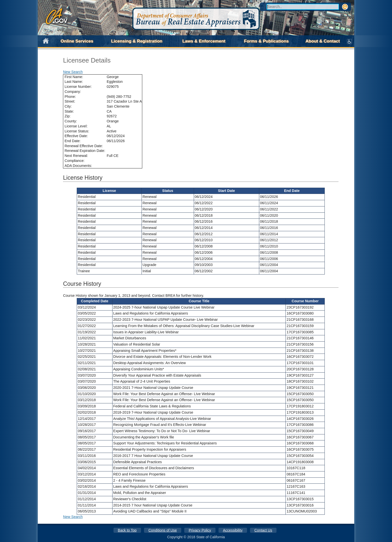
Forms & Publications (266, 41)
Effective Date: (76, 136)
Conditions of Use (163, 530)
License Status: (77, 131)
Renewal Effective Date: (84, 146)
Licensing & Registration (137, 41)
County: (71, 121)
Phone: (70, 97)
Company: (73, 92)
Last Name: (74, 82)
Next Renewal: (76, 156)
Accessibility (233, 530)
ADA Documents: (78, 166)
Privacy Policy (200, 530)
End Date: (72, 141)
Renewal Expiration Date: (85, 151)
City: (68, 106)
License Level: (76, 126)
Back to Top (127, 530)
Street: (70, 101)
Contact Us (263, 530)
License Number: (78, 87)
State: (69, 111)
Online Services (77, 41)
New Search (73, 72)
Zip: (67, 116)
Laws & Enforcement (204, 41)
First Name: (74, 77)
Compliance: (74, 161)
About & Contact (323, 41)
